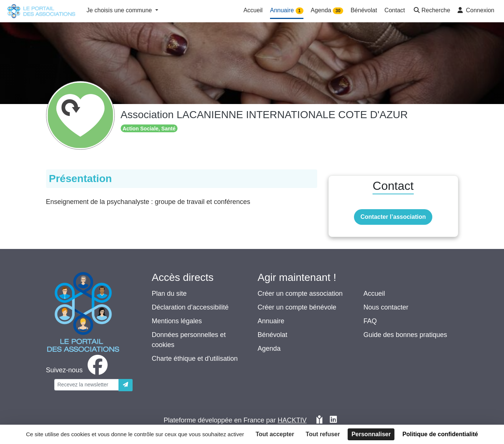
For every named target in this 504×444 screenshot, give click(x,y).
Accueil (374, 294)
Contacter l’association (393, 217)
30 (338, 11)
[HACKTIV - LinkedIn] (333, 420)
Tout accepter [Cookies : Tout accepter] (275, 434)
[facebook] (78, 370)
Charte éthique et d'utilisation (195, 359)
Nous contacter (386, 307)
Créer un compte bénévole (297, 307)
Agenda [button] (327, 11)
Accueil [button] (253, 10)
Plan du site (169, 294)
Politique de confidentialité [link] (440, 434)
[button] (431, 11)
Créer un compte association (300, 294)
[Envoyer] (126, 385)
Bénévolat (273, 335)
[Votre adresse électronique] (87, 385)
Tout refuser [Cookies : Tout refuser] (323, 434)
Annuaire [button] (287, 11)
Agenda (269, 349)
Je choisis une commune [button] (120, 10)
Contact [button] (395, 10)
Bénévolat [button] (364, 10)
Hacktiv (292, 420)
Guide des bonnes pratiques (405, 335)
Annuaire (271, 321)
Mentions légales (177, 321)
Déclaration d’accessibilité (190, 307)
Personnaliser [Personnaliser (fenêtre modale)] (371, 434)
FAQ (370, 321)
